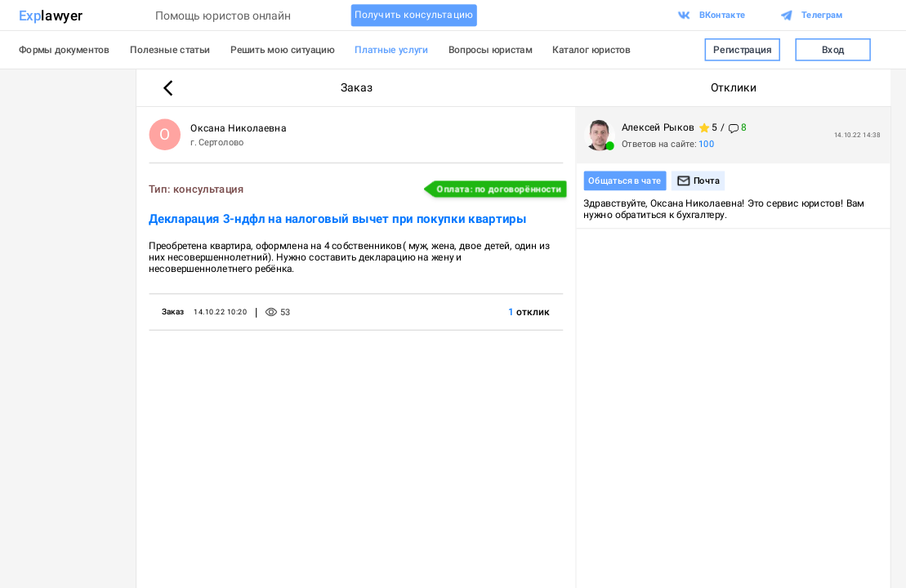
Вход (833, 49)
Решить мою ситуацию (283, 50)
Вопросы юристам (491, 50)
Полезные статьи (170, 50)
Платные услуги (391, 50)
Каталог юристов (592, 50)
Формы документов (64, 50)
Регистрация (742, 49)
